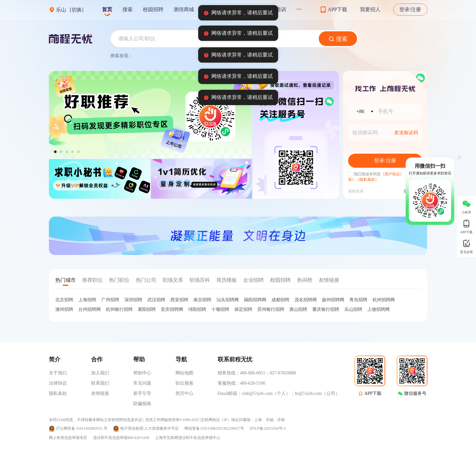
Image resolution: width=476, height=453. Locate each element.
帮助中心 (142, 373)
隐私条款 (58, 393)
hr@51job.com (308, 393)
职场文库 (173, 280)
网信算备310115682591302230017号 (214, 429)
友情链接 (329, 280)
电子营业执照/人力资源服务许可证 (149, 429)
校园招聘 (153, 9)
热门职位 (119, 280)
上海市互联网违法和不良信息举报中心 (188, 438)
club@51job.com (257, 393)
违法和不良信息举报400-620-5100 (121, 438)
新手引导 (142, 393)
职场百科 (200, 280)
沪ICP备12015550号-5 (268, 429)
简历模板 (227, 280)
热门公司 (146, 280)
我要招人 (370, 9)
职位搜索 (184, 383)
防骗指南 (142, 404)
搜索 (128, 9)
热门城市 (66, 280)
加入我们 (100, 373)
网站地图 (184, 373)
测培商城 (184, 9)
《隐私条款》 (367, 180)
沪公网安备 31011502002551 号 (82, 429)
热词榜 (305, 280)
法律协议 (58, 383)
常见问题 (142, 383)
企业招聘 (254, 280)
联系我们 (100, 383)
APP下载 (373, 393)
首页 (107, 9)
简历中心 (184, 393)
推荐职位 (92, 280)
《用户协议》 (392, 174)
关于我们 (58, 373)
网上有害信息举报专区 (68, 438)
